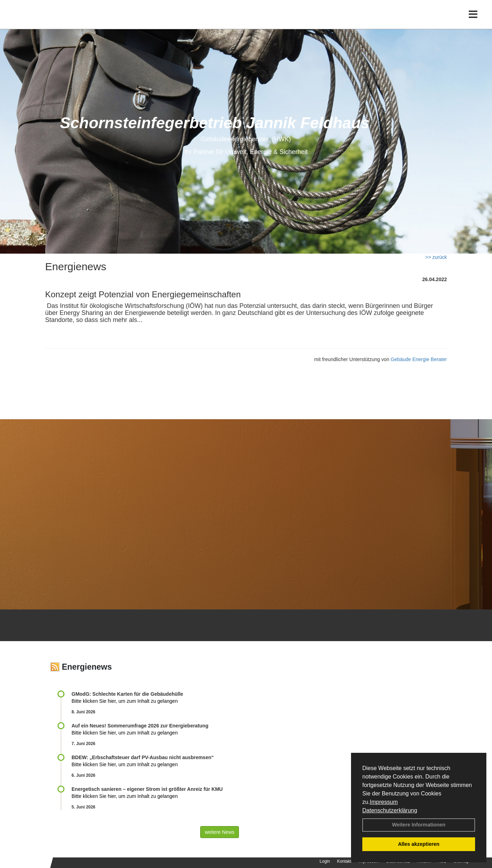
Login (325, 861)
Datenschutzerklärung (390, 810)
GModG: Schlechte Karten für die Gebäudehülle (127, 694)
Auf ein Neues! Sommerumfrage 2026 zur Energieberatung (140, 726)
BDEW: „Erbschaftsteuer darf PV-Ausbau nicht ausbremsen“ (143, 757)
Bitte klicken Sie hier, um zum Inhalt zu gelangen (125, 701)
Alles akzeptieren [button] (419, 844)
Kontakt (344, 861)
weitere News (220, 832)
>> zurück (436, 257)
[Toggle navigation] (473, 20)
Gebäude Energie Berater (419, 359)
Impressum (384, 802)
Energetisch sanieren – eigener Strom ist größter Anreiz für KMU (147, 789)
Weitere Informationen (419, 825)
